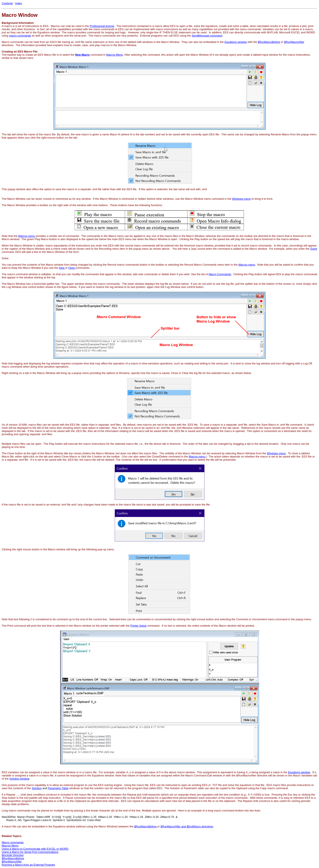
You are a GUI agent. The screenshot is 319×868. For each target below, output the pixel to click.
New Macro (82, 55)
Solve (314, 249)
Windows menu (241, 199)
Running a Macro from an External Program (28, 865)
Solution (37, 788)
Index (19, 3)
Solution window (19, 779)
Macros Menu (115, 55)
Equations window (236, 42)
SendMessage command (207, 36)
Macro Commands (220, 274)
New (62, 268)
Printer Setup (139, 626)
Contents (7, 3)
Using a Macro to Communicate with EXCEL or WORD (35, 849)
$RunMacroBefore (269, 42)
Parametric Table (58, 788)
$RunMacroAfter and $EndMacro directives (187, 826)
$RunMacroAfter (294, 42)
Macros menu (27, 236)
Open (72, 268)
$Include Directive (13, 855)
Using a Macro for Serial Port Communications (30, 852)
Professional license (102, 26)
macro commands (20, 36)
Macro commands (13, 842)
